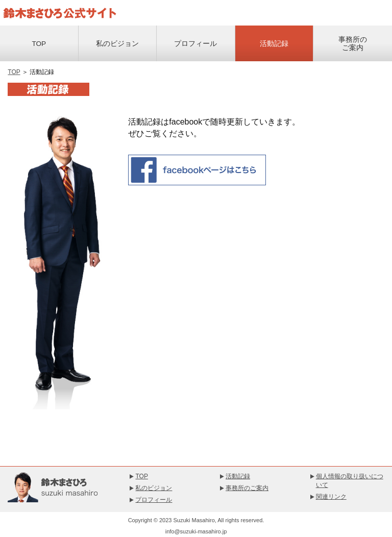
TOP (39, 44)
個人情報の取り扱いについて (350, 481)
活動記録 (274, 44)
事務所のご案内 (353, 44)
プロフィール (195, 44)
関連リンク (331, 497)
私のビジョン (117, 44)
